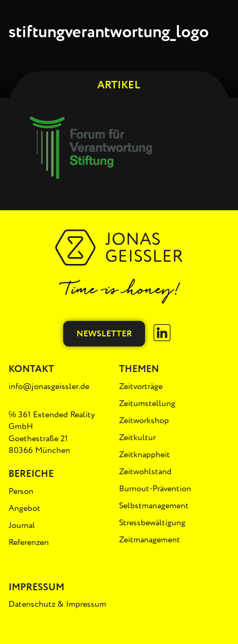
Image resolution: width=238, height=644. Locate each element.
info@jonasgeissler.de (49, 386)
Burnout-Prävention (155, 489)
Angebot (24, 508)
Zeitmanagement (150, 540)
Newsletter (104, 334)
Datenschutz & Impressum (57, 604)
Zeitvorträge (141, 386)
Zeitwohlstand (145, 472)
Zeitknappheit (144, 455)
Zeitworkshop (144, 420)
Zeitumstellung (147, 403)
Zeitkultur (137, 437)
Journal (22, 525)
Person (21, 491)
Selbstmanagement (154, 506)
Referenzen (29, 542)
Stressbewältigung (152, 523)
